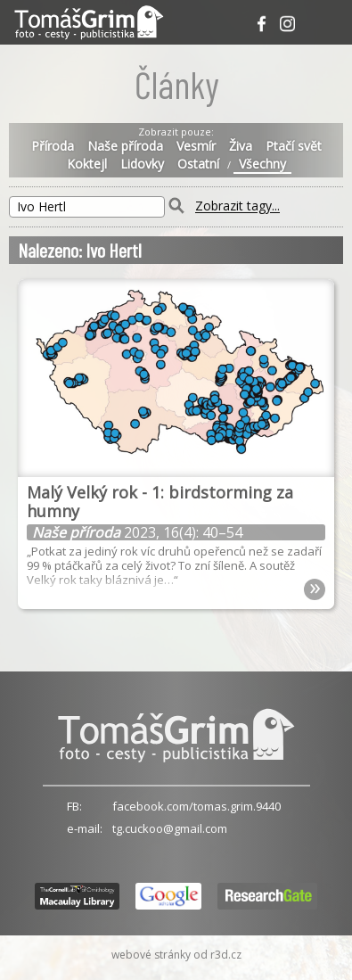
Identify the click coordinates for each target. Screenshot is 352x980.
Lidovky (142, 164)
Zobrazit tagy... (237, 206)
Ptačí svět (294, 146)
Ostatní (198, 164)
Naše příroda (125, 146)
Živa (241, 146)
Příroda (53, 146)
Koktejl (87, 164)
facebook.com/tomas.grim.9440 (196, 806)
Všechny (262, 164)
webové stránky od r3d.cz (176, 955)
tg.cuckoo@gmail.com (170, 828)
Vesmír (196, 146)
